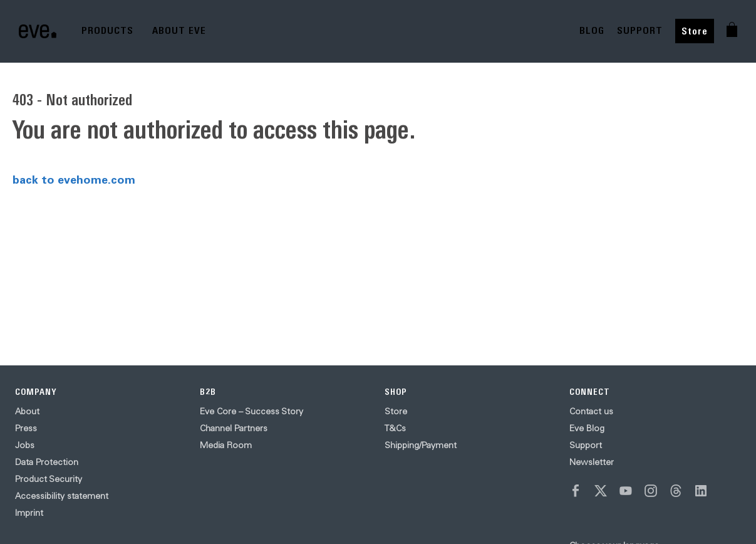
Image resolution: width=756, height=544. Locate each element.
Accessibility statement (62, 496)
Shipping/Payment (421, 445)
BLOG (592, 30)
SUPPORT (640, 30)
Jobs (25, 445)
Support (586, 445)
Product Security (49, 479)
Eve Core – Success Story (251, 411)
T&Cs (395, 428)
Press (26, 428)
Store (695, 31)
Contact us (591, 411)
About (27, 411)
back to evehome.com (74, 179)
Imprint (29, 513)
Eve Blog (587, 428)
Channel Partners (234, 428)
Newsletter (592, 462)
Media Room (226, 445)
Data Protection (47, 462)
